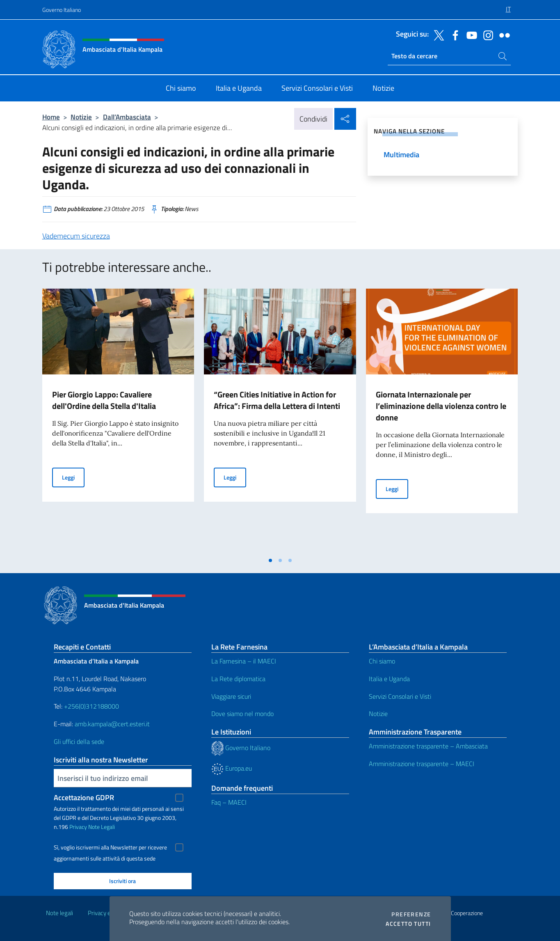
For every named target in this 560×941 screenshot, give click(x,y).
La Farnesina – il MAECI (244, 661)
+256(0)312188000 (91, 706)
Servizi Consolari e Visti (400, 696)
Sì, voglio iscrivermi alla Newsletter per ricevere (110, 847)
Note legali (59, 913)
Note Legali (102, 827)
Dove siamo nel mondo (242, 714)
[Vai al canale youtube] (470, 34)
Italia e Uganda (389, 679)
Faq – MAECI (229, 802)
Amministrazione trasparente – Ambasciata (428, 746)
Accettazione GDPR (84, 798)
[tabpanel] (118, 420)
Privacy (78, 827)
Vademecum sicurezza (76, 236)
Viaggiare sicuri (231, 696)
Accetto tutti (408, 924)
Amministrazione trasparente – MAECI (422, 764)
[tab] (270, 560)
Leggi (73, 477)
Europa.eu (232, 768)
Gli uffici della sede (79, 741)
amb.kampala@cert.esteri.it (112, 724)
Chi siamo (382, 661)
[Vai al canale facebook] (453, 34)
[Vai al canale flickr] (503, 34)
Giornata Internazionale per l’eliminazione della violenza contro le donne (441, 406)
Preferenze (411, 914)
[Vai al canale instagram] (486, 34)
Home (51, 117)
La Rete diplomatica (238, 679)
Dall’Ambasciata (127, 117)
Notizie (81, 117)
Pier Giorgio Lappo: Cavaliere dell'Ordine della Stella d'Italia (104, 400)
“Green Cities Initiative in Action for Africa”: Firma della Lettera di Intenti (277, 400)
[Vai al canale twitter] (437, 34)
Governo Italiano (62, 10)
